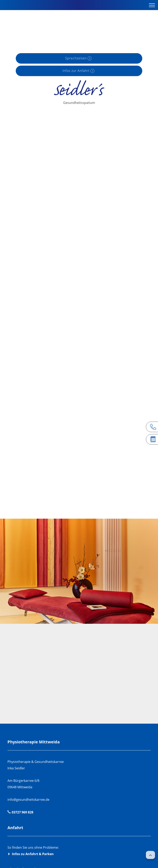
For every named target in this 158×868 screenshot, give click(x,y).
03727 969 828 (22, 812)
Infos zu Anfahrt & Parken (33, 854)
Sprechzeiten (76, 58)
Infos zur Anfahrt (76, 71)
